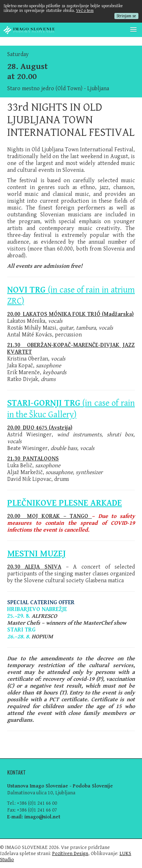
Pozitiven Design (70, 853)
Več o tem (85, 11)
